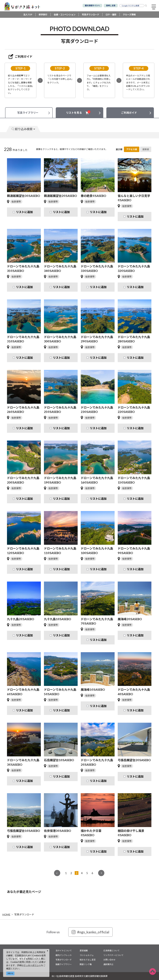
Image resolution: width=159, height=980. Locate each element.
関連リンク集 (86, 964)
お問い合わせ (109, 960)
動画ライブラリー (64, 964)
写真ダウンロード (91, 15)
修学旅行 (43, 15)
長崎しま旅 (111, 6)
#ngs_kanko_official (90, 932)
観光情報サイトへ (92, 6)
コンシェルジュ (87, 955)
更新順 (146, 149)
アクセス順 (132, 149)
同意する (10, 973)
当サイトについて (64, 950)
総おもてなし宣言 (88, 960)
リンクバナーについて (113, 955)
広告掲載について (111, 950)
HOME (6, 914)
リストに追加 (24, 212)
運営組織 (84, 950)
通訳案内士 (108, 964)
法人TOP (28, 15)
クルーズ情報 (129, 15)
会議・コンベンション (65, 15)
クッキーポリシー (32, 965)
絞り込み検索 (23, 129)
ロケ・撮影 (111, 15)
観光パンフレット (64, 955)
